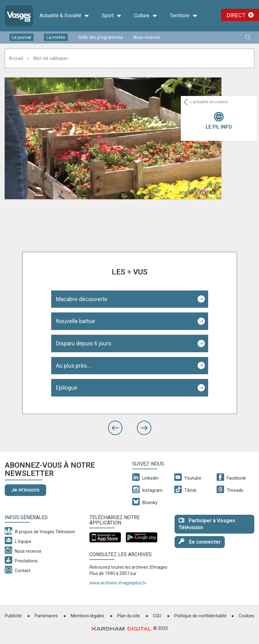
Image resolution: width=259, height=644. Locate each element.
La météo (56, 37)
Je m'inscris (25, 490)
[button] (115, 428)
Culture (146, 16)
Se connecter (200, 542)
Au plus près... (73, 366)
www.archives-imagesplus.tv (118, 583)
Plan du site (129, 616)
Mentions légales (87, 616)
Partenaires (46, 616)
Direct (236, 15)
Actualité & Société (64, 16)
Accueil (16, 58)
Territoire (184, 16)
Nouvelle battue (76, 321)
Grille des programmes (101, 37)
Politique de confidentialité (200, 616)
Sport (112, 16)
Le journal (22, 37)
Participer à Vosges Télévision (207, 524)
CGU (157, 616)
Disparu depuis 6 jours (84, 343)
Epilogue (67, 388)
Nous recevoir (147, 37)
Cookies (246, 616)
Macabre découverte (82, 299)
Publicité (13, 616)
